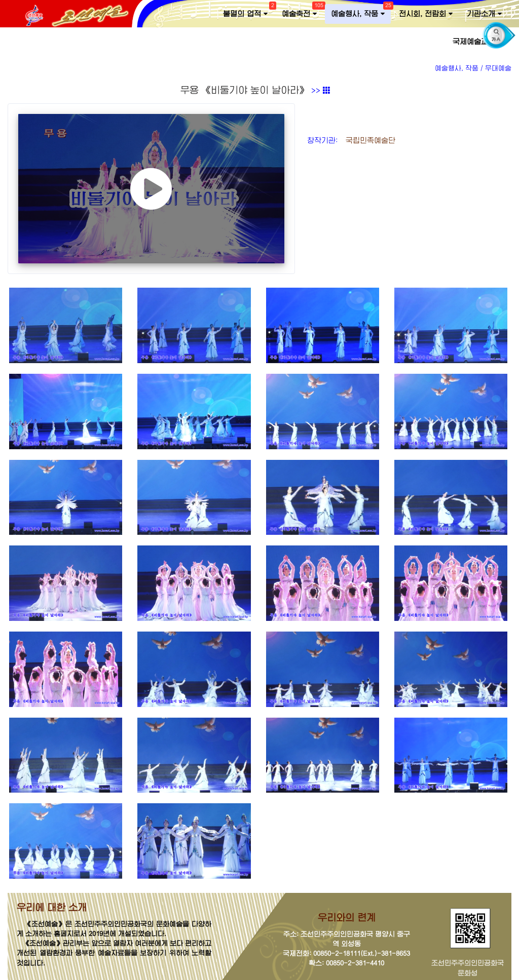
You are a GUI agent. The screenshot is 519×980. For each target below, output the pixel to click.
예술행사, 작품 (361, 12)
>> (321, 91)
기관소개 (484, 14)
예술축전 (302, 12)
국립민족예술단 (368, 140)
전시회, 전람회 (426, 14)
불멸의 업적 (248, 12)
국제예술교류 (477, 42)
